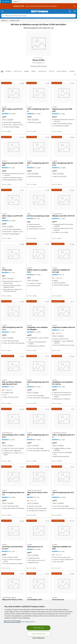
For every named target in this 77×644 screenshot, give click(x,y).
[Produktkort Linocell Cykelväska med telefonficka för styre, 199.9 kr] (13, 531)
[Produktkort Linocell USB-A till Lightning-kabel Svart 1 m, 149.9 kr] (13, 476)
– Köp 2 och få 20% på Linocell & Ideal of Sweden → (36, 6)
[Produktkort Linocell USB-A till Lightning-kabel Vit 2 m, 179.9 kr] (39, 366)
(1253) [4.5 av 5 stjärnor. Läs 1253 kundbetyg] (39, 332)
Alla (2, 71)
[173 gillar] (72, 521)
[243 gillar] (72, 190)
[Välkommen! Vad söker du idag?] (40, 16)
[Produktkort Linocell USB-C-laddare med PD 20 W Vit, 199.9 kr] (13, 93)
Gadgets (26, 71)
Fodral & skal (18, 71)
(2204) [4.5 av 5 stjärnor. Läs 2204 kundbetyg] (39, 114)
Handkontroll (42, 71)
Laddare (72, 71)
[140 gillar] (72, 356)
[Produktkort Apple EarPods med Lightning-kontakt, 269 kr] (39, 200)
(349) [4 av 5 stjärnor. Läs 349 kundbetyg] (63, 387)
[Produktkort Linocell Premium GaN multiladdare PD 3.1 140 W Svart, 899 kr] (13, 419)
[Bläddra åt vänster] (2, 74)
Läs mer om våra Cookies (12, 622)
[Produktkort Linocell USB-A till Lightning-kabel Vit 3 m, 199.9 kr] (64, 476)
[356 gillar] (47, 244)
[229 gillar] (72, 137)
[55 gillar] (22, 574)
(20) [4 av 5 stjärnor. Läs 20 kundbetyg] (38, 497)
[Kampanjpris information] (61, 278)
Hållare (34, 71)
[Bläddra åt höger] (75, 74)
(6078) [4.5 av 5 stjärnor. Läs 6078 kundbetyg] (14, 114)
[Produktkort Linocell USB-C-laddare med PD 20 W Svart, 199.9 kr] (13, 200)
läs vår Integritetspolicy (28, 622)
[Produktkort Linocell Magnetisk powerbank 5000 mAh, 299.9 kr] (64, 93)
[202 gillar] (22, 409)
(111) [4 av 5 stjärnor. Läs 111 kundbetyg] (13, 551)
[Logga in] (70, 11)
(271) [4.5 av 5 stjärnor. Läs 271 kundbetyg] (38, 219)
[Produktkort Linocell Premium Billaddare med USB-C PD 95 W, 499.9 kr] (64, 200)
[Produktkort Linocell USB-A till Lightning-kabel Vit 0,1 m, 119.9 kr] (13, 311)
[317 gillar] (22, 302)
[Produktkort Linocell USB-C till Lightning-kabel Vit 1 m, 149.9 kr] (39, 147)
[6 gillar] (73, 409)
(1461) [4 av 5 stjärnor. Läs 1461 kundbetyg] (39, 549)
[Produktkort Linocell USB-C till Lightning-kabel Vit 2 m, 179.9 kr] (39, 93)
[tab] (6, 2)
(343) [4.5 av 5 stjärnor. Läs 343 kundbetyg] (13, 168)
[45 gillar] (72, 467)
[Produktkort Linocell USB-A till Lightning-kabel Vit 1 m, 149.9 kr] (39, 419)
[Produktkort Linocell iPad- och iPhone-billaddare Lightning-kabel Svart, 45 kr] (13, 366)
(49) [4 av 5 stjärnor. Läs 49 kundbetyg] (63, 551)
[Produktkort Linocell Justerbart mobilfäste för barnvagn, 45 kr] (64, 254)
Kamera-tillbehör (62, 71)
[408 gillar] (22, 83)
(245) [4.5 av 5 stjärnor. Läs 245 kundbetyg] (13, 440)
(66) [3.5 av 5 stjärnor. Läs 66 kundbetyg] (63, 330)
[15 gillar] (47, 467)
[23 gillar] (22, 467)
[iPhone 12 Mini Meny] (20, 21)
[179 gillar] (22, 137)
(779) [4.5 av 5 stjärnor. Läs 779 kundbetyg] (13, 273)
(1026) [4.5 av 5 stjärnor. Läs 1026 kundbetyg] (39, 275)
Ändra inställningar (38, 638)
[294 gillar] (72, 574)
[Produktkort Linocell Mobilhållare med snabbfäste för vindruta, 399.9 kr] (64, 366)
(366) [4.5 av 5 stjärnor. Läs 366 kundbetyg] (63, 440)
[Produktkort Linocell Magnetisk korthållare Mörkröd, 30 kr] (64, 311)
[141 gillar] (22, 521)
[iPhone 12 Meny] (9, 21)
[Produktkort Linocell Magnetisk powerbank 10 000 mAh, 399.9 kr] (13, 147)
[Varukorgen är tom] (75, 11)
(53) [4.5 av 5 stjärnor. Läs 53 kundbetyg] (13, 387)
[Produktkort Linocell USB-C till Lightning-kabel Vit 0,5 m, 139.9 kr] (64, 147)
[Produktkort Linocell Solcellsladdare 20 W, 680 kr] (39, 583)
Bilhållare (9, 71)
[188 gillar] (72, 244)
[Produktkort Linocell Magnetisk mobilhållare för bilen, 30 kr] (64, 531)
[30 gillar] (47, 190)
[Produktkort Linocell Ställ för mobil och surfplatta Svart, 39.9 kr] (39, 254)
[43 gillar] (22, 356)
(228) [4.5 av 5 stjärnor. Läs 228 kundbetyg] (63, 219)
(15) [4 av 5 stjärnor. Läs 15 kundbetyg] (63, 275)
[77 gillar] (72, 302)
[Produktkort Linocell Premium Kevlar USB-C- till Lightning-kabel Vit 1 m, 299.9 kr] (64, 419)
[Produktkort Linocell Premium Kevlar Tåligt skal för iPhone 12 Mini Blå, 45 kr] (39, 476)
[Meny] (2, 11)
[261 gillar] (47, 302)
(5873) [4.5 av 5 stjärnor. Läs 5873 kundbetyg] (14, 332)
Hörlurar (52, 71)
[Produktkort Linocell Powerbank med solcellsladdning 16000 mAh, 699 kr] (64, 583)
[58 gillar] (47, 83)
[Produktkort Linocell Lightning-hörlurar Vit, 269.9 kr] (39, 531)
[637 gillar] (47, 574)
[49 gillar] (47, 137)
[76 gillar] (47, 521)
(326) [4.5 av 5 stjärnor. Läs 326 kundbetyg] (63, 114)
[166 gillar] (72, 83)
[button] (44, 63)
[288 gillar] (22, 244)
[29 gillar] (22, 190)
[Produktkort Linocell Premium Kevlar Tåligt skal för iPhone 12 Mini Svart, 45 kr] (13, 583)
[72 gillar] (47, 356)
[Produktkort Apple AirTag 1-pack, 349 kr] (13, 254)
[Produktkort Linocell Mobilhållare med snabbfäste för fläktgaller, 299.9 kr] (39, 311)
